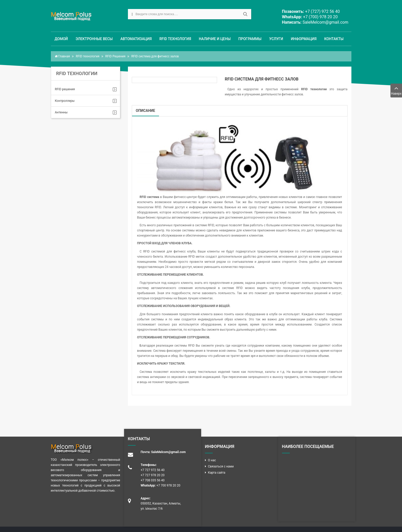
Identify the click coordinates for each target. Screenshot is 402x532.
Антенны (61, 112)
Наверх (396, 90)
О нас (212, 460)
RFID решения (65, 89)
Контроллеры (65, 101)
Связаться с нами (221, 466)
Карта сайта (217, 473)
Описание (146, 111)
